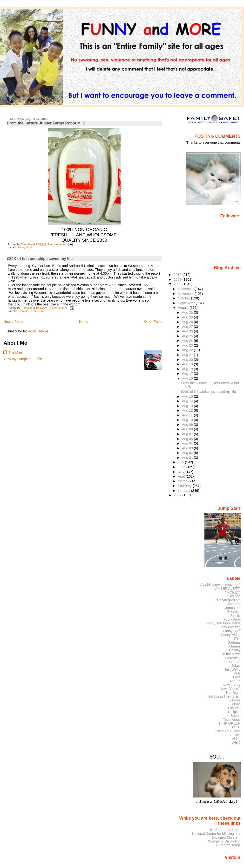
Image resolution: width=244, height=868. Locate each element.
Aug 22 (188, 350)
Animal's (234, 604)
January (185, 491)
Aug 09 (188, 425)
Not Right (233, 693)
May (182, 472)
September (187, 303)
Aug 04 (188, 443)
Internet (235, 662)
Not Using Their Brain (224, 696)
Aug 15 (188, 396)
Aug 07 (188, 434)
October (185, 298)
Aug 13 (188, 406)
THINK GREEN (229, 723)
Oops (236, 704)
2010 (178, 275)
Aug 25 (188, 336)
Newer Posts (13, 322)
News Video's (230, 689)
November (186, 294)
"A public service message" (220, 585)
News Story (232, 685)
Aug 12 (188, 410)
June (182, 467)
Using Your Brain (228, 731)
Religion (234, 712)
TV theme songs (228, 845)
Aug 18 (188, 369)
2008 (178, 284)
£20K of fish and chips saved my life (40, 259)
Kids (237, 673)
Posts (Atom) (38, 331)
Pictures (234, 708)
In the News (37, 311)
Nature (235, 681)
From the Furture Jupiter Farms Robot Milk (46, 123)
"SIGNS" (234, 596)
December (186, 289)
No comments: (58, 244)
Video (236, 739)
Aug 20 (188, 360)
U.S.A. (236, 727)
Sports (236, 716)
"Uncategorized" (228, 600)
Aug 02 (188, 453)
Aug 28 (188, 322)
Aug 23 (188, 345)
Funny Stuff (25, 247)
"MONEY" (233, 592)
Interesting (233, 658)
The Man (15, 352)
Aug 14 (188, 401)
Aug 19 (188, 364)
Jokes (236, 666)
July (181, 462)
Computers (232, 608)
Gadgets (234, 642)
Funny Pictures (229, 627)
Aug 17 (188, 374)
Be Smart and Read (225, 830)
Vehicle (235, 735)
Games (235, 646)
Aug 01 (188, 458)
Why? (236, 743)
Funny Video (231, 635)
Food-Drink (232, 619)
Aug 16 (188, 378)
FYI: (237, 639)
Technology (232, 719)
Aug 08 (188, 429)
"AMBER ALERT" (227, 589)
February (185, 486)
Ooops (235, 700)
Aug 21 (188, 355)
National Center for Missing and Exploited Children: (216, 836)
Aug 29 (188, 317)
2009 (178, 279)
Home (84, 322)
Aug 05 (188, 439)
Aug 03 (188, 448)
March (183, 481)
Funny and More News (223, 623)
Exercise (23, 311)
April (182, 476)
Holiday (235, 650)
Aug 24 (188, 341)
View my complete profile (23, 359)
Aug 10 (188, 420)
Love (237, 677)
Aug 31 (188, 312)
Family (235, 615)
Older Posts (153, 322)
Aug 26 (188, 331)
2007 (178, 495)
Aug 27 (188, 327)
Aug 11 (188, 415)
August (184, 308)
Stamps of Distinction (224, 841)
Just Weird (232, 669)
